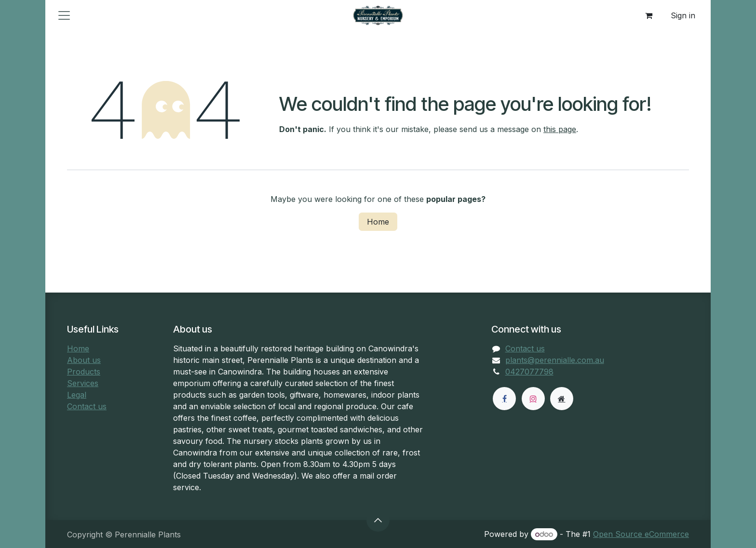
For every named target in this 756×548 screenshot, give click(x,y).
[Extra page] (562, 399)
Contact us (87, 406)
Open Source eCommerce (641, 534)
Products (84, 372)
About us (84, 360)
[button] (378, 520)
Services (83, 383)
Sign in (683, 15)
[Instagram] (533, 399)
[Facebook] (504, 399)
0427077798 (529, 372)
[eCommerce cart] (648, 15)
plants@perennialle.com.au (555, 360)
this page (560, 129)
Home (378, 222)
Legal (77, 395)
